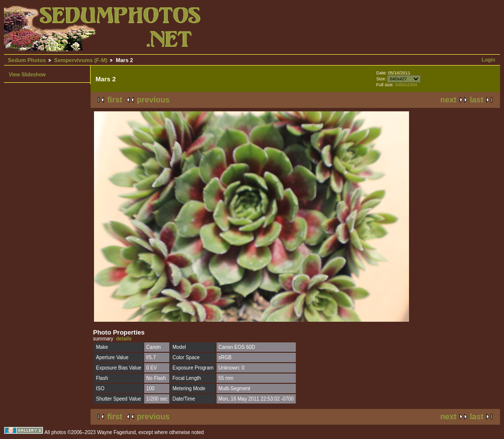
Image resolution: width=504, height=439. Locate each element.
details (124, 339)
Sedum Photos (27, 60)
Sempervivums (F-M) (81, 60)
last (476, 100)
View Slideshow (27, 75)
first (115, 100)
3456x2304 (406, 85)
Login (488, 60)
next (449, 100)
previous (153, 100)
